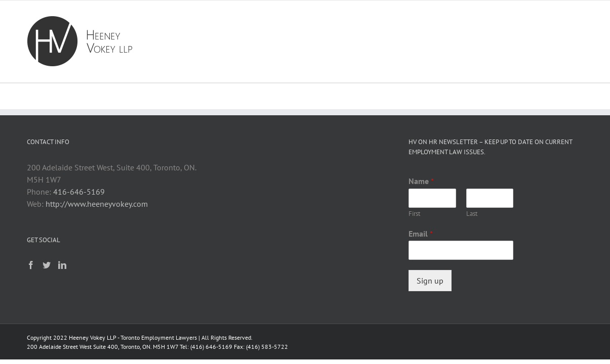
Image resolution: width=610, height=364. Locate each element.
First (414, 214)
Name (421, 181)
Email (421, 234)
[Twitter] (47, 265)
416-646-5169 (79, 192)
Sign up (430, 281)
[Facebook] (31, 265)
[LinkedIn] (62, 265)
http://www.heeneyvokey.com (97, 204)
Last (472, 214)
